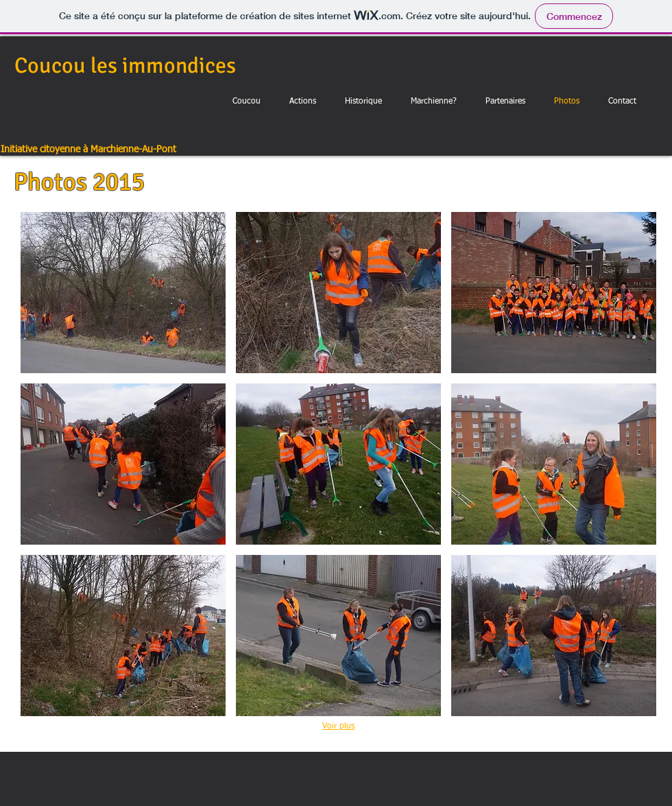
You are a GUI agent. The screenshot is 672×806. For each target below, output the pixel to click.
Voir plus (338, 726)
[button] (123, 293)
